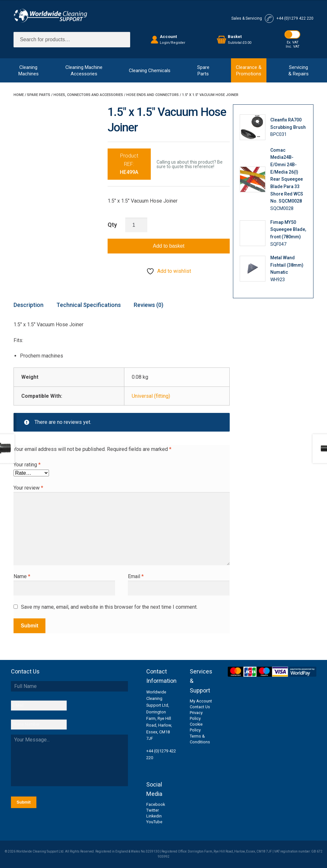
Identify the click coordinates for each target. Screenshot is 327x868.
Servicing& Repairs (298, 71)
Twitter (153, 810)
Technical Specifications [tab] (89, 305)
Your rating (27, 465)
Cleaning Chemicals (150, 71)
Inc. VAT (293, 47)
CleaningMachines (29, 71)
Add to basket (169, 246)
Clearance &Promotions (249, 71)
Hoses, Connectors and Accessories (88, 95)
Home (19, 95)
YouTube (154, 822)
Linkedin (154, 816)
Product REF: (129, 164)
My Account (201, 701)
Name (22, 576)
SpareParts (203, 71)
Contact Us (200, 707)
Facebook (156, 804)
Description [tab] (29, 305)
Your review (28, 488)
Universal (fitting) (151, 396)
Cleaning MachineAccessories (84, 71)
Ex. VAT (293, 42)
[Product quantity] (136, 225)
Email (136, 576)
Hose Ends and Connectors (153, 95)
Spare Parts (39, 95)
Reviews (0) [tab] (149, 305)
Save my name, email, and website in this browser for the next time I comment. (109, 607)
